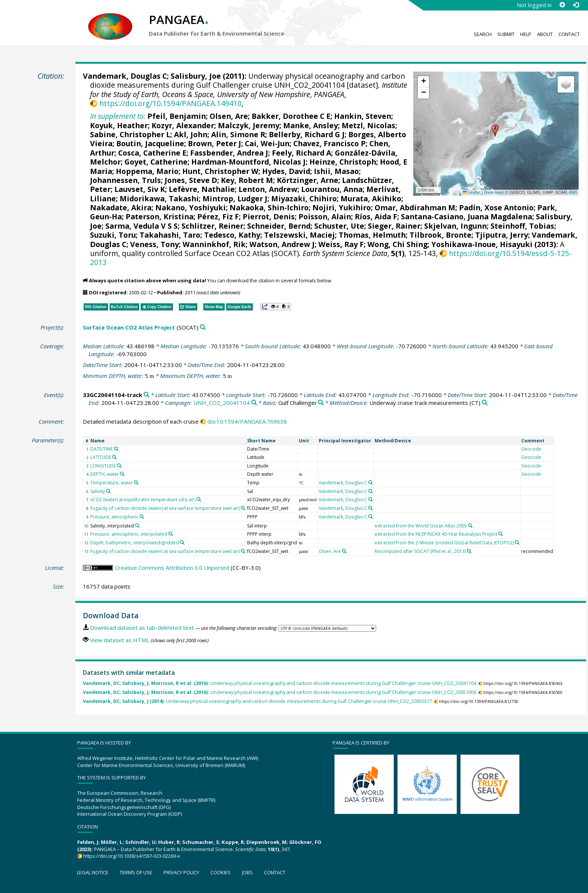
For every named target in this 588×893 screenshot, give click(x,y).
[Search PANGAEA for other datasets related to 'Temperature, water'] (136, 482)
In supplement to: (118, 116)
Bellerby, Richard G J (307, 134)
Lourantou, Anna (332, 189)
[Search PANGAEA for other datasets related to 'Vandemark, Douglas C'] (370, 482)
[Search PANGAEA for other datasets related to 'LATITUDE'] (114, 457)
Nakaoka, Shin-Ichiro (269, 208)
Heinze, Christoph (343, 162)
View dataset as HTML (120, 640)
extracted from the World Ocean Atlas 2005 (421, 526)
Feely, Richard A (301, 153)
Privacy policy (181, 872)
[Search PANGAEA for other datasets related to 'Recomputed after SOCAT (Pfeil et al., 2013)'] (469, 551)
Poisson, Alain (325, 217)
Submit (506, 34)
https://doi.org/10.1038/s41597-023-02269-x (132, 856)
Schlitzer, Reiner (212, 226)
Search (483, 34)
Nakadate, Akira (121, 208)
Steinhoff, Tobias (522, 226)
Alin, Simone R (238, 134)
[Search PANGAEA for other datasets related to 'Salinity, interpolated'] (137, 526)
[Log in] (576, 5)
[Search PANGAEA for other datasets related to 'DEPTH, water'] (122, 474)
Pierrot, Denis (269, 217)
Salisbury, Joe (196, 76)
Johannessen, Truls (125, 180)
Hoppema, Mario (147, 171)
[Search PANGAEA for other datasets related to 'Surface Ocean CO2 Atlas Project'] (203, 327)
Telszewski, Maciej (299, 235)
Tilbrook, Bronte (440, 235)
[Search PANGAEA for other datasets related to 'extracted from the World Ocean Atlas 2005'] (470, 526)
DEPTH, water (105, 474)
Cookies (220, 872)
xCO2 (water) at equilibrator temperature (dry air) (143, 500)
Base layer (494, 192)
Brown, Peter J (214, 143)
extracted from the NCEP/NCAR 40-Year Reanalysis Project (436, 534)
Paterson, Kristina (160, 217)
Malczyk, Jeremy (249, 125)
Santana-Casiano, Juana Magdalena (466, 217)
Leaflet (472, 192)
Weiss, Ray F (341, 244)
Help (526, 34)
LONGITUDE (103, 466)
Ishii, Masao (336, 171)
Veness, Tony (154, 244)
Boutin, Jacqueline (150, 143)
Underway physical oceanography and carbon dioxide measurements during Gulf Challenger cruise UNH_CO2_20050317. (258, 701)
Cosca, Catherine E (152, 153)
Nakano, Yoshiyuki (190, 208)
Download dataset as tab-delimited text (142, 628)
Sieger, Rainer (394, 226)
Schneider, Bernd (279, 226)
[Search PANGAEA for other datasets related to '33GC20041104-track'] (146, 395)
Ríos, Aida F (376, 217)
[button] (495, 130)
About (545, 34)
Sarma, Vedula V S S (142, 226)
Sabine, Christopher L (130, 134)
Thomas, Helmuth (372, 235)
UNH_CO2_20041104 (222, 403)
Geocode (531, 449)
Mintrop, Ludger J (235, 199)
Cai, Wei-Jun (267, 143)
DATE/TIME (102, 449)
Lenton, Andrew (268, 189)
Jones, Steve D (191, 180)
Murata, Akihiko (371, 199)
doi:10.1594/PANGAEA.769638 (247, 421)
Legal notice (93, 872)
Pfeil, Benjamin (177, 116)
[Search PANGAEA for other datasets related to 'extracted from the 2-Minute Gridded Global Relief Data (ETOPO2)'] (517, 542)
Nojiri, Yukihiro (342, 208)
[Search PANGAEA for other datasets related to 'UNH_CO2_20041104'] (254, 403)
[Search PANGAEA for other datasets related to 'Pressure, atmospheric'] (142, 517)
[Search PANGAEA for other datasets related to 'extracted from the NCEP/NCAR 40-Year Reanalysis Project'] (501, 534)
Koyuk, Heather (119, 125)
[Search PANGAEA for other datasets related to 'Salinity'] (108, 491)
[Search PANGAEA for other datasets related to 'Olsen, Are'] (344, 551)
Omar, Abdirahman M (415, 208)
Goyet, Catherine (156, 162)
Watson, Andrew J (282, 244)
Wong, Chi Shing (397, 244)
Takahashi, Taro (170, 235)
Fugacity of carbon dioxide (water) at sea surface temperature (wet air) (165, 508)
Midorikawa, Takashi (159, 199)
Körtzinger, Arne (307, 180)
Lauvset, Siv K (140, 189)
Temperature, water (112, 483)
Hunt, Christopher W (220, 171)
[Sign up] (562, 5)
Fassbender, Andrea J (229, 153)
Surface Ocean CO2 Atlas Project (129, 327)
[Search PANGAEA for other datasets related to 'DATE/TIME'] (116, 449)
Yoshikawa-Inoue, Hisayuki (482, 244)
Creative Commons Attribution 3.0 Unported (172, 568)
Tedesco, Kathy (232, 235)
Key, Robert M (247, 180)
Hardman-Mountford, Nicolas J (248, 162)
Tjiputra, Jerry (502, 235)
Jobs (247, 872)
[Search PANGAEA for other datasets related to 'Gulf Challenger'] (321, 403)
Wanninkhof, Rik (214, 244)
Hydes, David (286, 171)
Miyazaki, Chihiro (304, 199)
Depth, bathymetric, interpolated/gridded (135, 543)
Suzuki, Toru (113, 235)
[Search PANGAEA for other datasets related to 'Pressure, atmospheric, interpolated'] (171, 534)
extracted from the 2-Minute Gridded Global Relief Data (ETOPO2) (444, 543)
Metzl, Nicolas (368, 125)
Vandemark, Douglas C (125, 76)
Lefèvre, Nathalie (202, 189)
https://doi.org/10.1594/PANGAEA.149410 (170, 103)
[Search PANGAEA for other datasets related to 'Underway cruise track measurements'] (485, 403)
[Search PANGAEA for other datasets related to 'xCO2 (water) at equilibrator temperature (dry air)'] (199, 499)
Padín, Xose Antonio (496, 208)
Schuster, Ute (339, 226)
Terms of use (136, 872)
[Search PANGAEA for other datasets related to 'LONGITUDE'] (119, 466)
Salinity (98, 491)
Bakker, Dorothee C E (291, 116)
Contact (569, 34)
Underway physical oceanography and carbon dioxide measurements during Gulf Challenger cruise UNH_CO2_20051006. (280, 692)
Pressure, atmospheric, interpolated (129, 534)
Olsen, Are (229, 116)
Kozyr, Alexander (183, 125)
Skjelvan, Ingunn (455, 226)
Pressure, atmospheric (114, 517)
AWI (573, 192)
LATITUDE (101, 457)
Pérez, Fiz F (218, 217)
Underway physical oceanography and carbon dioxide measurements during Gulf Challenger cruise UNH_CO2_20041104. (280, 683)
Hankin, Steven (363, 116)
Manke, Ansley (310, 125)
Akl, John (191, 134)
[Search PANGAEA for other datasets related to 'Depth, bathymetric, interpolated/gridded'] (182, 542)
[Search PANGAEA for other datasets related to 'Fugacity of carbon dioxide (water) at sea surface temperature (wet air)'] (243, 508)
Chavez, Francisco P (329, 143)
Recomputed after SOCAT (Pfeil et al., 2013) (420, 551)
